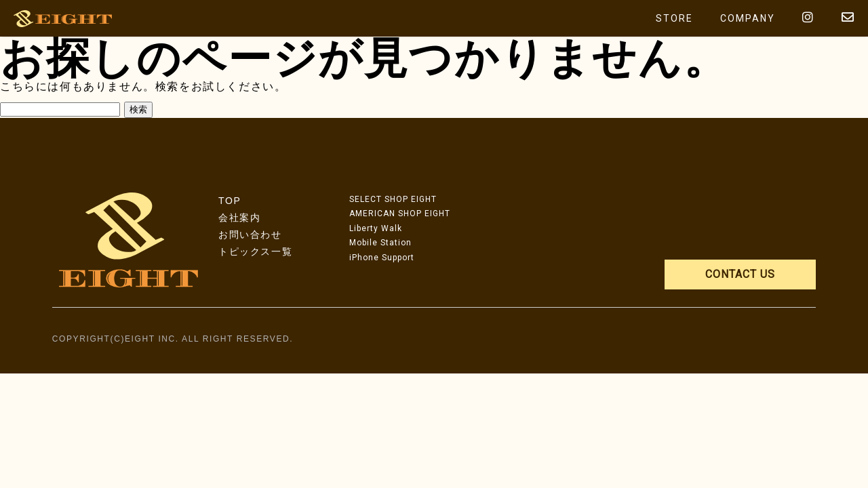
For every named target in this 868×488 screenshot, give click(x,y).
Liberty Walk (376, 228)
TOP (230, 201)
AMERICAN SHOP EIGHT (400, 213)
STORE (674, 18)
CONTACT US (740, 274)
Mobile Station (380, 243)
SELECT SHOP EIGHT (393, 199)
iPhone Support (382, 258)
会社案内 (239, 218)
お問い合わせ (250, 235)
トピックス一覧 (255, 251)
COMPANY (748, 18)
